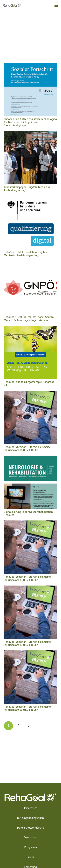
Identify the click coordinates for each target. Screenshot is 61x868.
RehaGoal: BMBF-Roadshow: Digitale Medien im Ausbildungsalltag (26, 254)
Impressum (31, 808)
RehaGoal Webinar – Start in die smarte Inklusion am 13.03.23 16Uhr (27, 578)
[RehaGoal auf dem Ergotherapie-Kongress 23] (30, 328)
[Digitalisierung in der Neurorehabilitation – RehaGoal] (30, 458)
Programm (31, 847)
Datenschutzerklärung (31, 828)
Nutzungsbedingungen (30, 818)
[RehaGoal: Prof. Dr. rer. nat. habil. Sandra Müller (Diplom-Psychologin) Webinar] (30, 263)
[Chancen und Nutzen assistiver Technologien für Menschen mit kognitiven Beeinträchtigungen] (30, 65)
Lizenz (31, 857)
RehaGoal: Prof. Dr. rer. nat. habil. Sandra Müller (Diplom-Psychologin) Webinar (29, 319)
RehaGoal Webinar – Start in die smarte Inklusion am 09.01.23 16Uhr (27, 708)
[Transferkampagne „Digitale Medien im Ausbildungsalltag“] (30, 133)
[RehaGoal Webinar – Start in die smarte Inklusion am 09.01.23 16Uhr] (30, 653)
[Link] (12, 5)
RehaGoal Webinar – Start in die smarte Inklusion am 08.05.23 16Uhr (27, 449)
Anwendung (30, 838)
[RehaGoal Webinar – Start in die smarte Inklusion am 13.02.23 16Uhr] (30, 588)
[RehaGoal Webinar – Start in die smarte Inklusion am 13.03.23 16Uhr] (30, 523)
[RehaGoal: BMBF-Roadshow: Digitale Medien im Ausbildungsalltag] (30, 198)
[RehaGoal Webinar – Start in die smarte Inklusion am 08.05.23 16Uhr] (30, 393)
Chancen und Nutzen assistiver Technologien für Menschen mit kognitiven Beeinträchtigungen (30, 122)
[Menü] (56, 5)
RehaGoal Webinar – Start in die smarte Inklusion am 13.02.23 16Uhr (27, 643)
